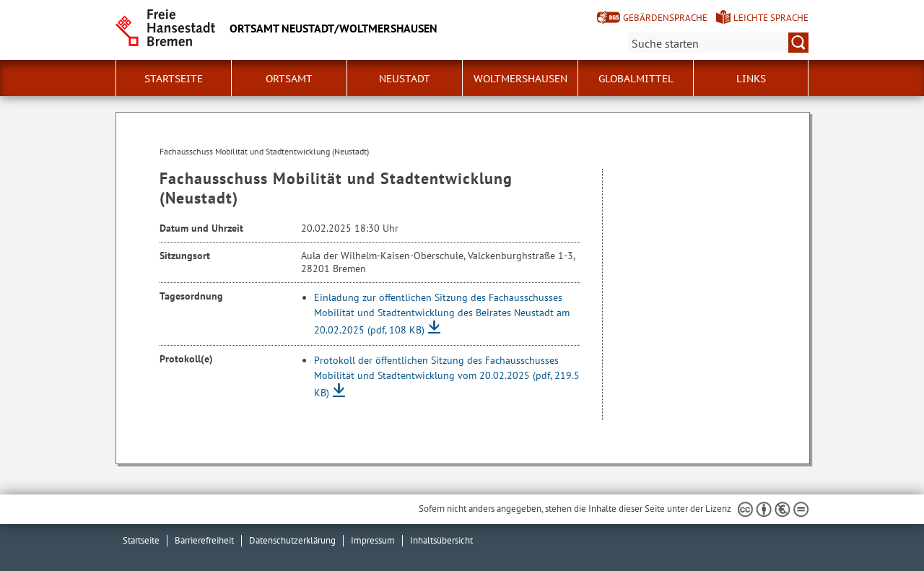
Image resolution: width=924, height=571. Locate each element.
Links (751, 79)
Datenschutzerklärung (292, 540)
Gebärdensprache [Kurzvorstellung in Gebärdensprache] (665, 18)
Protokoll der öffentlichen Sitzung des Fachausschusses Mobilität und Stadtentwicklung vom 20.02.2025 (447, 376)
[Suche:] (718, 43)
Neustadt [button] (405, 79)
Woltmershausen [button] (520, 79)
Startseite (174, 79)
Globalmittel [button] (636, 79)
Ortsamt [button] (289, 79)
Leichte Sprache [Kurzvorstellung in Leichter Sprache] (771, 18)
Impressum (373, 540)
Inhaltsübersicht (441, 540)
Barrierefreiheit (204, 540)
